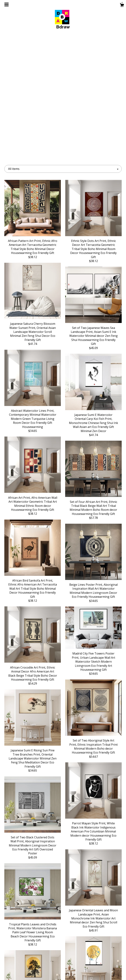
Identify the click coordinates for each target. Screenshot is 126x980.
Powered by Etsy (104, 961)
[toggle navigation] (6, 4)
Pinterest (63, 961)
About (22, 955)
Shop (22, 949)
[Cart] (122, 5)
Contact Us (22, 973)
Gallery (22, 961)
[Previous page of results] (31, 915)
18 (82, 915)
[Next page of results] (96, 915)
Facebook (63, 955)
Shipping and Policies (22, 967)
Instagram (63, 949)
